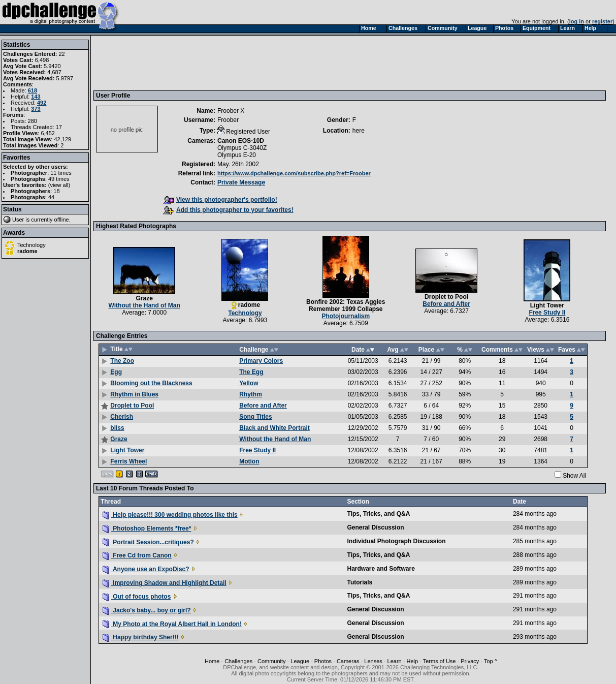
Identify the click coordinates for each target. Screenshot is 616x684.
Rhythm (251, 394)
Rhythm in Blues (134, 394)
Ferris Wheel (128, 461)
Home (212, 661)
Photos (323, 661)
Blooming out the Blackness (151, 383)
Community (272, 661)
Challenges (238, 661)
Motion (249, 461)
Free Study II (547, 313)
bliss (117, 428)
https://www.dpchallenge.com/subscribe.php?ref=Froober (294, 173)
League (300, 661)
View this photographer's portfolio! (220, 200)
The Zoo (122, 361)
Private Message (241, 182)
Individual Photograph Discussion (397, 541)
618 (33, 90)
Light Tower (547, 305)
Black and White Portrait (274, 428)
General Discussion (376, 527)
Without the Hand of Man (144, 305)
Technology (31, 245)
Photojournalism (346, 316)
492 (42, 103)
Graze (144, 298)
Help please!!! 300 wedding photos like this (170, 515)
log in (577, 21)
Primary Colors (261, 361)
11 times (61, 173)
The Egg (251, 372)
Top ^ (491, 661)
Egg (116, 372)
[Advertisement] (281, 63)
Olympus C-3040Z (242, 148)
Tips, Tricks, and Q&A (379, 514)
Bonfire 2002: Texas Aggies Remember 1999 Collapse (346, 305)
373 (36, 109)
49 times (59, 179)
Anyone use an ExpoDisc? (146, 569)
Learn (395, 661)
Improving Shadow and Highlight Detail (165, 583)
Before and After (446, 304)
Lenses (373, 661)
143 (36, 97)
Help (412, 661)
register (602, 21)
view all (59, 185)
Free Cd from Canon (137, 555)
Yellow (249, 383)
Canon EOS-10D (241, 141)
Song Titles (255, 417)
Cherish (122, 417)
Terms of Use (440, 661)
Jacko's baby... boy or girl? (147, 610)
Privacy (470, 661)
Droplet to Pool (446, 297)
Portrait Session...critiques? (148, 542)
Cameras (348, 661)
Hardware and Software (381, 569)
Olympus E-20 (237, 155)
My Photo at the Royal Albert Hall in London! (172, 624)
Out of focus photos (137, 597)
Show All (574, 476)
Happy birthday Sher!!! (141, 637)
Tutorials (360, 582)
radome (27, 251)
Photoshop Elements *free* (147, 528)
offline (62, 220)
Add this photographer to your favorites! (229, 210)
